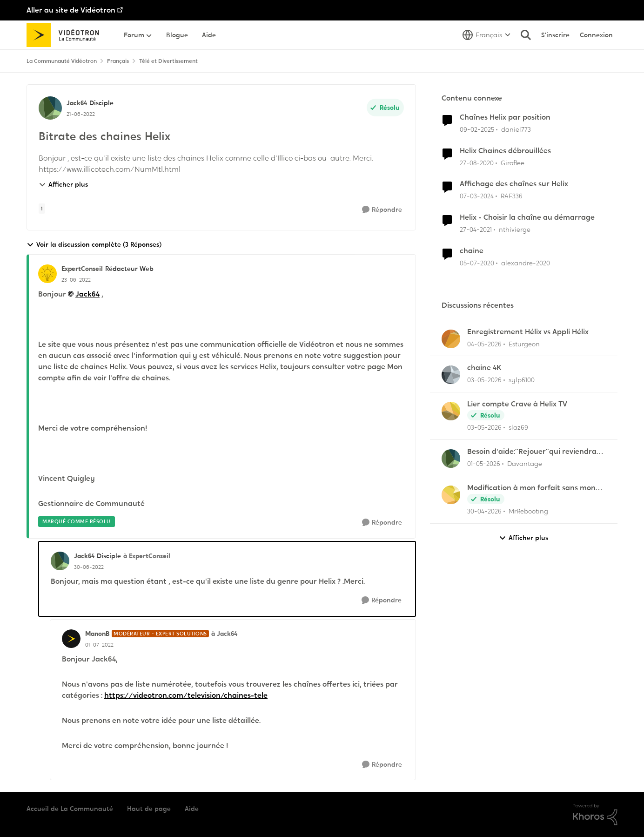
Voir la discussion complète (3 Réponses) (94, 245)
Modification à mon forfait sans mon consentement (531, 488)
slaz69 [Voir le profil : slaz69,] (518, 427)
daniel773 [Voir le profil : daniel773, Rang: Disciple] (516, 129)
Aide (192, 809)
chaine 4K (484, 368)
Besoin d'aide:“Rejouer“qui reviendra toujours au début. (532, 452)
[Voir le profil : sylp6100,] (451, 375)
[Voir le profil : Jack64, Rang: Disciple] (50, 108)
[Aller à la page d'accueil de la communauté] (66, 35)
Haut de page (149, 809)
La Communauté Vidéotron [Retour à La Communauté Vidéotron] (62, 61)
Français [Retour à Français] (118, 61)
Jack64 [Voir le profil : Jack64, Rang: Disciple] (77, 103)
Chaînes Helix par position (505, 117)
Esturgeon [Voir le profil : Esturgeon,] (524, 344)
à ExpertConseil (147, 556)
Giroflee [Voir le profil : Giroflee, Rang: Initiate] (513, 162)
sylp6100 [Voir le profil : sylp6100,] (522, 380)
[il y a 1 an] (477, 130)
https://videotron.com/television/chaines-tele (186, 695)
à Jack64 (224, 634)
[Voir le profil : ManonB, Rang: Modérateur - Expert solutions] (71, 639)
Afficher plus (63, 184)
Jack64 (87, 294)
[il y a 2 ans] (477, 196)
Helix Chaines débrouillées (505, 151)
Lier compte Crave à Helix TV (517, 404)
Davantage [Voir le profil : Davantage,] (525, 464)
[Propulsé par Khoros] (595, 815)
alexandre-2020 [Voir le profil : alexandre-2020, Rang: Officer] (526, 263)
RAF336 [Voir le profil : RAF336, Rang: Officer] (512, 196)
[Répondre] (382, 210)
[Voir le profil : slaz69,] (451, 411)
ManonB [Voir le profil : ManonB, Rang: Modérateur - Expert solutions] (97, 634)
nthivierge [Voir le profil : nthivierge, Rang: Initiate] (515, 229)
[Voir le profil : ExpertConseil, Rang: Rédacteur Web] (47, 274)
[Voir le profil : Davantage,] (451, 459)
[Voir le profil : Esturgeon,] (451, 339)
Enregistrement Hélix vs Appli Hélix (528, 332)
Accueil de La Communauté (70, 809)
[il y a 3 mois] (484, 344)
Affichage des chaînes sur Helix (514, 184)
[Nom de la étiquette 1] (42, 209)
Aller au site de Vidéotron (71, 10)
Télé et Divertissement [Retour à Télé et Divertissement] (168, 61)
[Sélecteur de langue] (486, 35)
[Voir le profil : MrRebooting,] (451, 495)
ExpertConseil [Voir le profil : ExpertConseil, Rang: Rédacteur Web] (82, 269)
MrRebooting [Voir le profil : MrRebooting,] (528, 511)
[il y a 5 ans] (477, 163)
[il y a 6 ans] (477, 263)
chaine (472, 251)
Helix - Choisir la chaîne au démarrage (527, 217)
